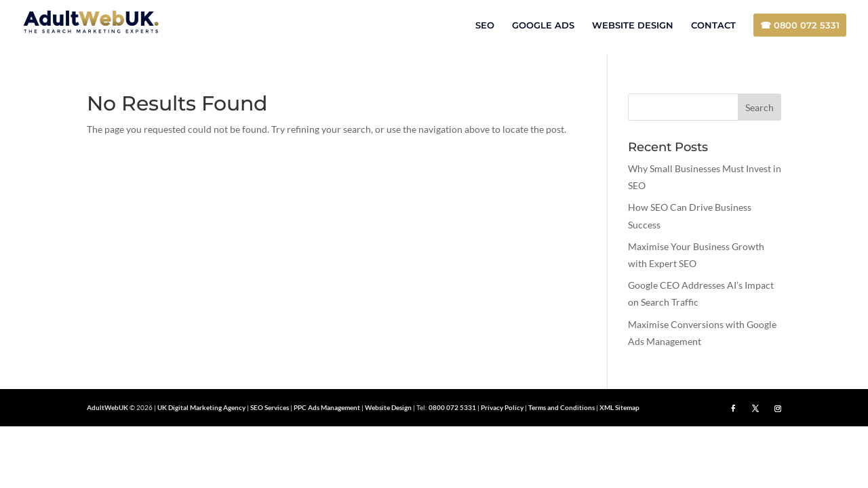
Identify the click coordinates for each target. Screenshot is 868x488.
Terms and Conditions (561, 407)
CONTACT (713, 25)
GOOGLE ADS (543, 25)
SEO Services (270, 407)
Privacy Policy (502, 407)
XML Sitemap (619, 407)
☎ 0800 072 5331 (800, 25)
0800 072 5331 (452, 407)
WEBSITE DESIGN (633, 25)
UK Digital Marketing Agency (201, 407)
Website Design (388, 407)
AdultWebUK (107, 407)
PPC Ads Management (327, 407)
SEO (485, 25)
